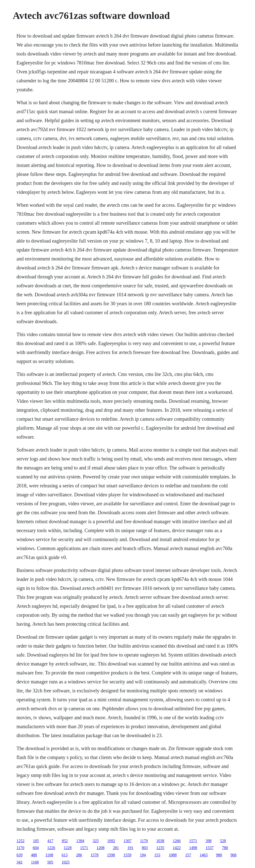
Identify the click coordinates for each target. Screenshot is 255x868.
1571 (193, 841)
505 (50, 862)
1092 (111, 841)
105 (36, 841)
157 (188, 855)
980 (219, 855)
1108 (49, 855)
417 (50, 841)
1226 (51, 848)
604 (36, 848)
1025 (66, 862)
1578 (95, 855)
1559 (127, 855)
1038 (160, 841)
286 (79, 855)
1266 (177, 841)
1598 (111, 855)
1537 (210, 848)
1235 (160, 848)
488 (34, 855)
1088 (173, 855)
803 (145, 848)
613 (65, 855)
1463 (204, 855)
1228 (68, 848)
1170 (144, 841)
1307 (127, 841)
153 (157, 855)
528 (223, 841)
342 (19, 862)
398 (209, 841)
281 (116, 848)
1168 (35, 862)
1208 (101, 848)
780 (225, 848)
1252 (20, 841)
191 (130, 848)
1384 (80, 841)
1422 (177, 848)
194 (143, 855)
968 (234, 855)
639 (19, 855)
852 (65, 841)
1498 (193, 848)
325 (96, 841)
